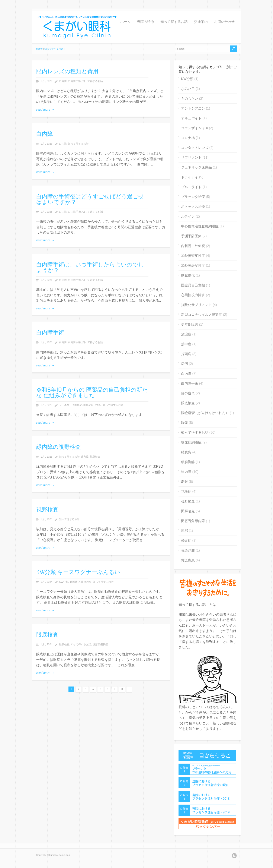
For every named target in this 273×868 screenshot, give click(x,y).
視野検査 (95, 457)
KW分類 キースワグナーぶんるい (78, 572)
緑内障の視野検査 (59, 447)
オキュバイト (191, 118)
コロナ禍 (188, 138)
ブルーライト (191, 187)
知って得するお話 (174, 22)
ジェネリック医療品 (71, 405)
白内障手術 (74, 81)
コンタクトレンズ (195, 148)
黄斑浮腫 (188, 550)
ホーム (125, 22)
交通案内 (201, 22)
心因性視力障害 (193, 295)
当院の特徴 (145, 22)
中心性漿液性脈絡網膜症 (200, 226)
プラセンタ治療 (193, 197)
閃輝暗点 (188, 511)
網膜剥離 (188, 462)
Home (39, 49)
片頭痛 (186, 354)
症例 (184, 364)
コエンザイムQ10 (195, 128)
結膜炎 (186, 452)
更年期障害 (190, 324)
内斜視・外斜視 (193, 246)
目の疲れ (188, 393)
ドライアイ (190, 177)
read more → (45, 109)
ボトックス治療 (193, 207)
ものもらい (190, 99)
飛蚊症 (186, 541)
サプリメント (191, 157)
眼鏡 (184, 423)
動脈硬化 (75, 582)
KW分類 (64, 582)
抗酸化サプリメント (196, 305)
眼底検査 (86, 582)
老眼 (184, 482)
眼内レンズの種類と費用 (67, 72)
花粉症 (186, 491)
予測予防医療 (191, 236)
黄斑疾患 (188, 560)
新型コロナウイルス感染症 (202, 315)
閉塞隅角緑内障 (193, 521)
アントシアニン (193, 108)
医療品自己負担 (92, 405)
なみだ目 (188, 89)
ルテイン (188, 216)
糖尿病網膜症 (100, 644)
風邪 (184, 531)
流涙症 (186, 334)
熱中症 (186, 344)
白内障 (63, 81)
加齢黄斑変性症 (193, 256)
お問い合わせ (224, 22)
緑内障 (85, 457)
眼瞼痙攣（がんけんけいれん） (205, 413)
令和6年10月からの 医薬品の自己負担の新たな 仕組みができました (92, 393)
